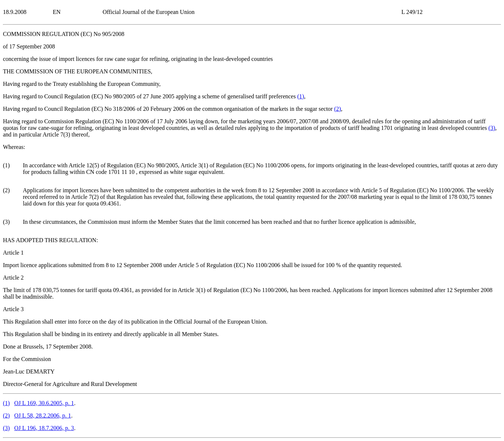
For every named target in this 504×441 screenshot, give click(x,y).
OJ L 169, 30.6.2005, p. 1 (44, 403)
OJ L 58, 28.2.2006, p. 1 (43, 416)
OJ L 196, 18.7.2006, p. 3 (44, 428)
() (301, 96)
